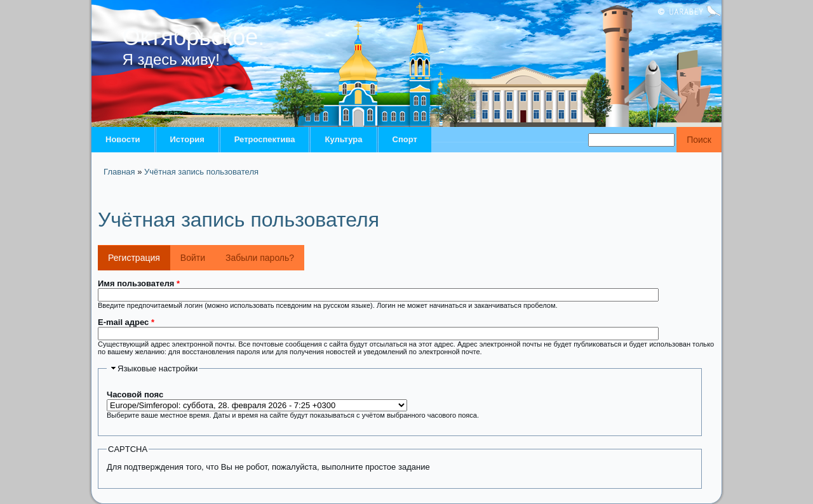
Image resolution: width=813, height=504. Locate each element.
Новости (123, 139)
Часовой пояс (135, 395)
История (187, 139)
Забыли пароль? (260, 258)
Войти (193, 258)
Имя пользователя (139, 283)
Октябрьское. (194, 37)
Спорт (405, 139)
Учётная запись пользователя (201, 172)
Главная (119, 172)
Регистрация (139, 254)
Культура (343, 139)
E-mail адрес (126, 322)
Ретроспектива (265, 139)
